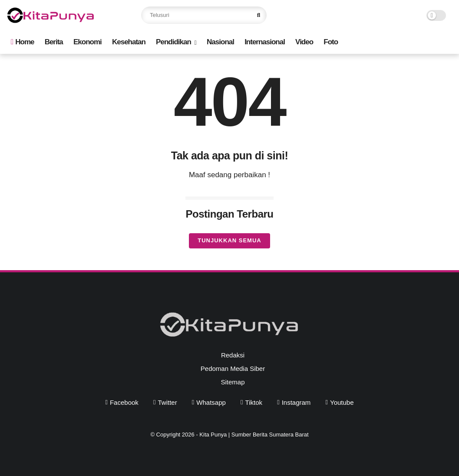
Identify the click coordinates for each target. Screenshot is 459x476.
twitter (167, 402)
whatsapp (211, 402)
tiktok (254, 402)
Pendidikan (173, 42)
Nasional (220, 42)
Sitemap (233, 382)
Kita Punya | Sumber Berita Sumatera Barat (254, 435)
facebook (124, 402)
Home (22, 42)
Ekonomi (88, 42)
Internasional (265, 42)
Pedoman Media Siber (233, 369)
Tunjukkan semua (229, 240)
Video (304, 42)
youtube (342, 402)
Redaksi (233, 355)
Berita (54, 42)
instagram (296, 402)
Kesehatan (129, 42)
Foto (331, 42)
